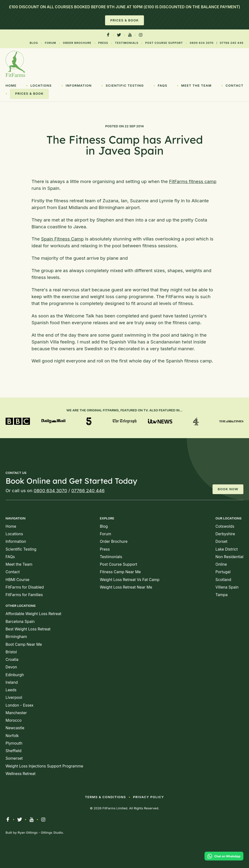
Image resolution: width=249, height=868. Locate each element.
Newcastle (15, 728)
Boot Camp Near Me (24, 644)
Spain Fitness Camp (62, 239)
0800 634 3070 (202, 43)
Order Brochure (77, 43)
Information (79, 85)
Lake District (227, 549)
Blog (34, 43)
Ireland (12, 682)
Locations (41, 85)
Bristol (11, 652)
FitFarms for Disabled (25, 587)
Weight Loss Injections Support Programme (44, 766)
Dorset (221, 541)
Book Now (228, 489)
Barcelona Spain (20, 622)
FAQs (163, 85)
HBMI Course (18, 580)
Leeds (11, 690)
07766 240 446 (232, 43)
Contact (234, 85)
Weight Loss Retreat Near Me (126, 587)
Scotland (223, 580)
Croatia (12, 660)
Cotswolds (225, 526)
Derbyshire (225, 534)
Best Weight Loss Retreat (28, 629)
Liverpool (14, 697)
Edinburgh (15, 675)
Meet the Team (196, 85)
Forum (50, 43)
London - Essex (20, 705)
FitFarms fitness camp (193, 181)
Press (103, 43)
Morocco (14, 720)
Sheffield (14, 751)
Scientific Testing (125, 85)
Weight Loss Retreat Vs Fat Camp (129, 580)
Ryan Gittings (28, 832)
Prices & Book (124, 20)
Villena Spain (227, 587)
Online (221, 564)
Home (11, 85)
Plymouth (14, 743)
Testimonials (127, 43)
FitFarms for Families (24, 595)
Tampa (222, 595)
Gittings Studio (52, 832)
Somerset (14, 758)
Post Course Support (164, 43)
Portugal (223, 572)
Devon (11, 667)
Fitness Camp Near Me (120, 572)
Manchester (16, 713)
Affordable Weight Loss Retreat (33, 614)
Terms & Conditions (105, 797)
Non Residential (229, 557)
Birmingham (16, 637)
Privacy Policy (148, 797)
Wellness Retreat (21, 774)
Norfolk (12, 736)
